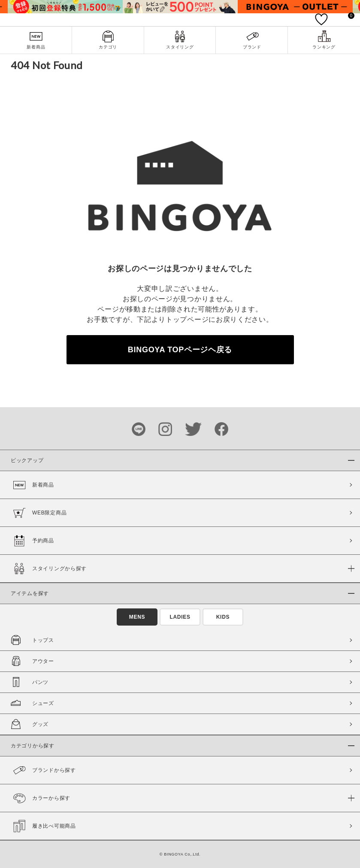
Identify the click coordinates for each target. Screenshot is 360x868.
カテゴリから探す (33, 746)
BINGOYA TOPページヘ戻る (180, 350)
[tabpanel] (65, 7)
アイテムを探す (30, 593)
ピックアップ (27, 460)
